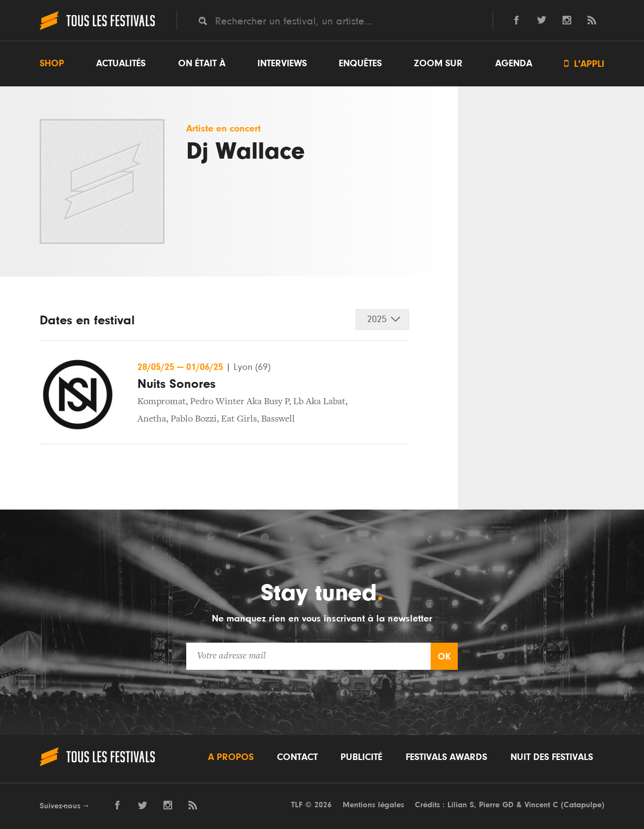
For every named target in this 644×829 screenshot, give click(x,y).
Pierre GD (496, 805)
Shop (52, 64)
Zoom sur (438, 64)
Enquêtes (360, 64)
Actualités (121, 64)
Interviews (282, 64)
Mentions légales (373, 805)
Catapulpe (583, 805)
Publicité (361, 757)
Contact (297, 757)
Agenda (514, 64)
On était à (202, 64)
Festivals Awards (446, 757)
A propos (231, 757)
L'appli (584, 64)
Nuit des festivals (552, 757)
